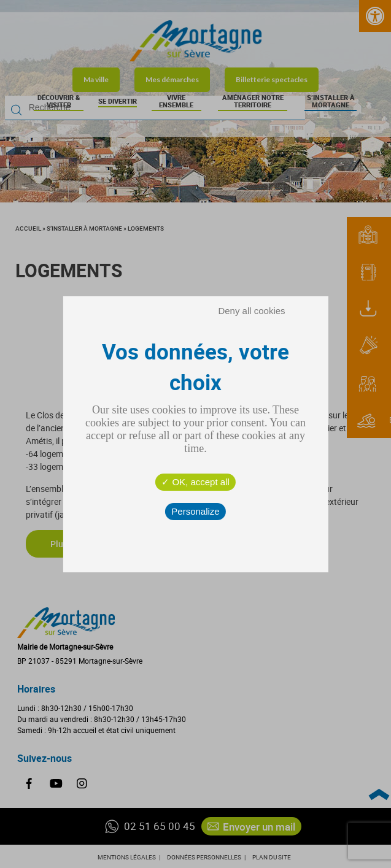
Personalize (195, 511)
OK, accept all (195, 482)
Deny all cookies (251, 311)
